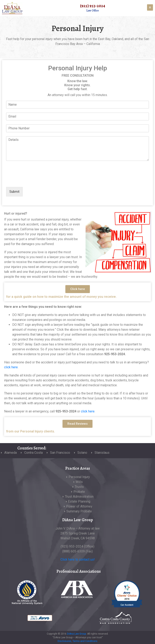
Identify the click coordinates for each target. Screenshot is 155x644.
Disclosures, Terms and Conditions (77, 641)
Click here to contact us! (78, 559)
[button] (78, 289)
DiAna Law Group (76, 634)
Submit (14, 192)
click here (11, 367)
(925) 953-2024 (93, 6)
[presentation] (37, 180)
